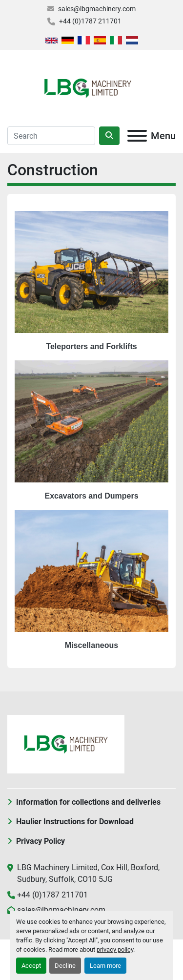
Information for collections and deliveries (88, 802)
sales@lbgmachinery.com (97, 9)
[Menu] (137, 136)
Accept (31, 966)
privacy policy (115, 949)
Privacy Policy (41, 841)
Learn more (105, 966)
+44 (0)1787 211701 (90, 21)
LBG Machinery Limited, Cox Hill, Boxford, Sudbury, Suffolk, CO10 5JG (88, 873)
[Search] (51, 136)
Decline (65, 966)
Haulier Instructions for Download (75, 822)
